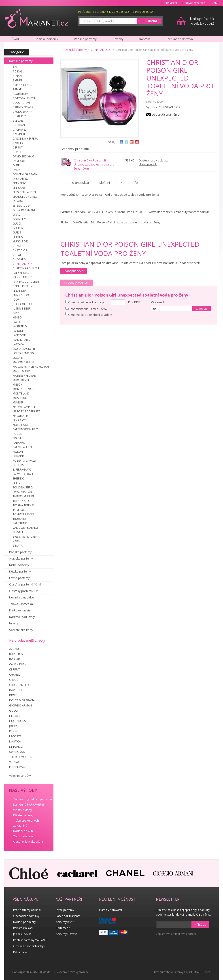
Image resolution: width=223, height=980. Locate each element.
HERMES (18, 237)
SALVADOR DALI (23, 474)
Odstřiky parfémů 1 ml (24, 591)
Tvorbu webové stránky (169, 972)
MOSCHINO (20, 398)
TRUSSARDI (20, 519)
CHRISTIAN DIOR (23, 264)
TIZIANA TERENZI (23, 505)
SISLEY (17, 483)
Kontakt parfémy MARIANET (31, 940)
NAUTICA (15, 741)
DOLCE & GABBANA (25, 174)
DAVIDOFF (19, 161)
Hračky (14, 623)
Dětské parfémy (20, 571)
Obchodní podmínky (26, 916)
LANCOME (19, 335)
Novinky (118, 39)
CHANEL (18, 246)
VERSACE (18, 532)
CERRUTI (18, 147)
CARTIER (18, 143)
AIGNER (17, 80)
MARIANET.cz (36, 18)
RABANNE (19, 443)
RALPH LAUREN (22, 447)
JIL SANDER (19, 291)
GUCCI (17, 224)
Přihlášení (171, 3)
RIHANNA (19, 456)
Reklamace (20, 952)
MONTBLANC (21, 393)
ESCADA (18, 201)
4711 (16, 67)
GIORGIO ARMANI (24, 210)
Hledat (152, 21)
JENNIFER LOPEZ (23, 286)
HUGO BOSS (21, 241)
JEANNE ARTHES (22, 277)
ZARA (16, 541)
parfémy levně (65, 922)
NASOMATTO (21, 416)
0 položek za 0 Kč (202, 21)
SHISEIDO (19, 478)
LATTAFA (18, 344)
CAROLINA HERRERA (25, 139)
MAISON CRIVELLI (23, 362)
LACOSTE (18, 322)
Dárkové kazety (20, 610)
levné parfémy (65, 910)
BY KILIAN (19, 125)
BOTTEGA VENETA (24, 98)
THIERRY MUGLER (23, 496)
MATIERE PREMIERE (24, 376)
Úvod (15, 39)
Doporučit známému (166, 115)
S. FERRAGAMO (22, 470)
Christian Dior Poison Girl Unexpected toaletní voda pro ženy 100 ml (94, 164)
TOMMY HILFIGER (23, 514)
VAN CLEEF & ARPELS (25, 528)
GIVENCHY (19, 219)
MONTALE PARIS (23, 389)
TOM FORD (20, 510)
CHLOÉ (17, 255)
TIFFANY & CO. (22, 501)
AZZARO (15, 649)
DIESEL (17, 165)
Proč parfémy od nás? (27, 910)
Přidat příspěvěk (74, 271)
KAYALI (17, 313)
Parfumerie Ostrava (179, 39)
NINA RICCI (20, 420)
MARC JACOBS (22, 371)
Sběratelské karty (21, 630)
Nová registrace (195, 3)
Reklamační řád (23, 928)
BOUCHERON (21, 103)
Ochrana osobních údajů (29, 946)
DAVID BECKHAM (23, 156)
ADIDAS (18, 71)
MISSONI (18, 385)
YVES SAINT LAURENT (26, 537)
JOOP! (16, 300)
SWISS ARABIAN (22, 492)
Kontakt (145, 39)
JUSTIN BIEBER (21, 309)
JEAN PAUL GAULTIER (26, 282)
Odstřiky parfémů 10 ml (25, 584)
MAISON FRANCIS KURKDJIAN (31, 367)
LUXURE (18, 358)
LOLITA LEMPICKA (24, 353)
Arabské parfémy (21, 558)
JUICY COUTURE (23, 304)
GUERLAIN (19, 228)
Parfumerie (63, 928)
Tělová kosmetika (21, 604)
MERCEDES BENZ (23, 380)
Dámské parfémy (21, 61)
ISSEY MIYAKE (21, 273)
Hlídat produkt (148, 164)
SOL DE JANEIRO (23, 487)
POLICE (17, 434)
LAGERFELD (20, 326)
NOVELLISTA (20, 425)
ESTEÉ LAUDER (22, 206)
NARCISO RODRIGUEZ (26, 411)
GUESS (17, 232)
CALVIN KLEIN (21, 134)
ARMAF (17, 89)
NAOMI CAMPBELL (24, 407)
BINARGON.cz (201, 972)
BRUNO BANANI (23, 112)
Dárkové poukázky (22, 617)
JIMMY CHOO (21, 295)
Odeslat (201, 309)
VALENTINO (20, 523)
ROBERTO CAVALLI (24, 461)
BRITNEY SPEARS (23, 107)
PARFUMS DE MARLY (25, 429)
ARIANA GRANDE (23, 85)
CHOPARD (19, 259)
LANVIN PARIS (21, 340)
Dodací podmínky (24, 922)
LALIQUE (18, 331)
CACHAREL (19, 130)
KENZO (17, 317)
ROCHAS (18, 465)
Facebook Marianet (68, 916)
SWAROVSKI (17, 752)
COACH (18, 152)
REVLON (18, 452)
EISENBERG (19, 183)
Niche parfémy (19, 565)
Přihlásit (200, 925)
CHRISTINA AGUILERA (26, 268)
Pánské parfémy (20, 552)
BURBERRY (19, 116)
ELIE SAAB (19, 188)
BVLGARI (18, 121)
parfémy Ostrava (67, 934)
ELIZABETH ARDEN (24, 192)
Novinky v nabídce (22, 597)
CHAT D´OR (20, 250)
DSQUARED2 (21, 179)
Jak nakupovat (22, 934)
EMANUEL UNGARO (25, 197)
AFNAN (17, 76)
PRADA (17, 438)
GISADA (18, 215)
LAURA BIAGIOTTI (24, 349)
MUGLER (18, 402)
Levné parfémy (19, 578)
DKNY (16, 170)
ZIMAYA (18, 546)
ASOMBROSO (21, 94)
